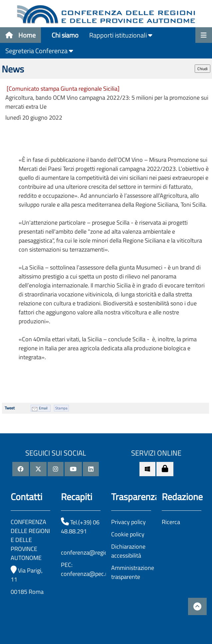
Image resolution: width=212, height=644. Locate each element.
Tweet (10, 408)
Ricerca (171, 522)
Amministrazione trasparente (133, 572)
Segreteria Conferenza (39, 51)
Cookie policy (128, 534)
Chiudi (203, 69)
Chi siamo (65, 35)
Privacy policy (128, 522)
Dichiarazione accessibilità (128, 551)
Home (20, 35)
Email (43, 408)
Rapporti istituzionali (121, 35)
